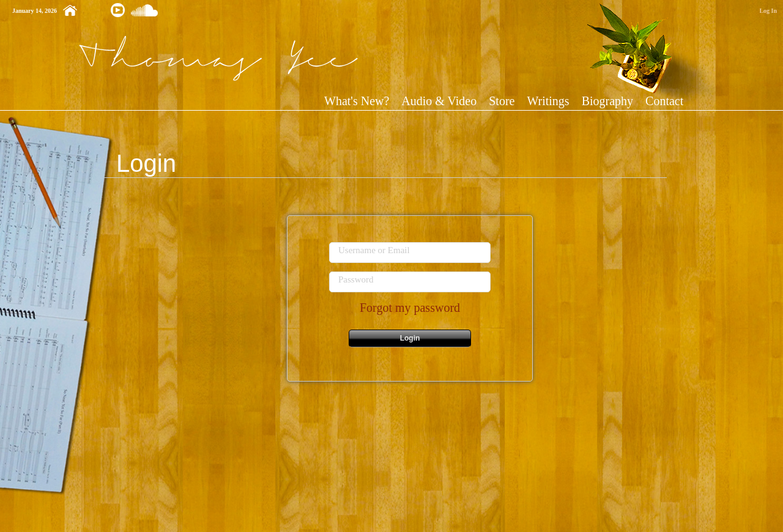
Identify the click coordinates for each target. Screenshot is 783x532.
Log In (768, 11)
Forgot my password (410, 308)
